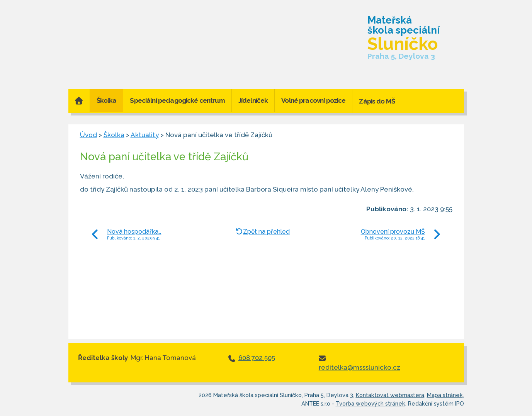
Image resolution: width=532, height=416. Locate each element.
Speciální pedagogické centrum (177, 100)
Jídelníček (253, 100)
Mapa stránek (445, 395)
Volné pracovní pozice (313, 100)
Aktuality (145, 135)
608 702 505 (257, 358)
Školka (107, 100)
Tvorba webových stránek (371, 403)
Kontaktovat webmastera (390, 395)
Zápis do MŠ (377, 101)
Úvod (79, 100)
